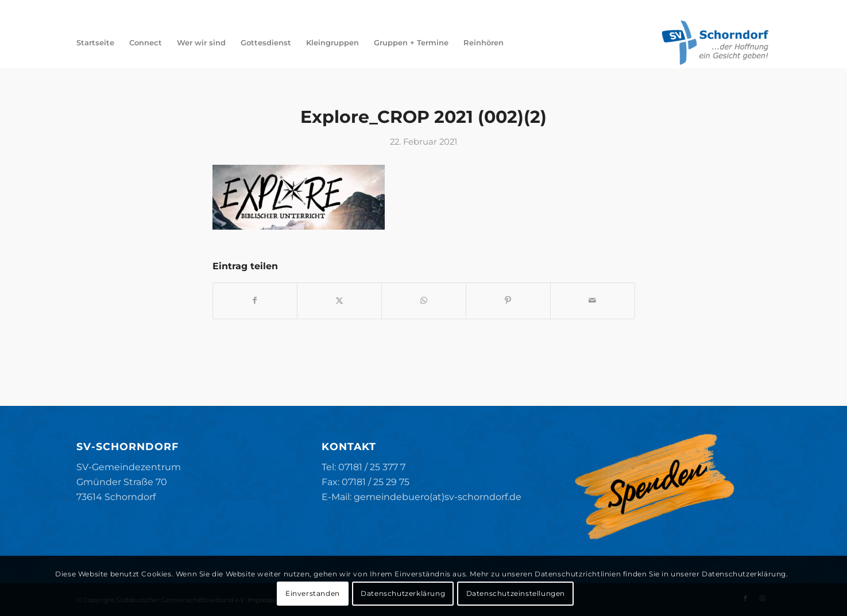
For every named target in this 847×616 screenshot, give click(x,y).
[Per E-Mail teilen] (593, 301)
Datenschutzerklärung (403, 593)
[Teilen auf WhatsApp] (424, 301)
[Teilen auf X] (339, 301)
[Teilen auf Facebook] (255, 301)
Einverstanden (313, 593)
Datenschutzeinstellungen (516, 593)
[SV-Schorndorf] (715, 42)
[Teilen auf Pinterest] (508, 301)
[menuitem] (95, 42)
